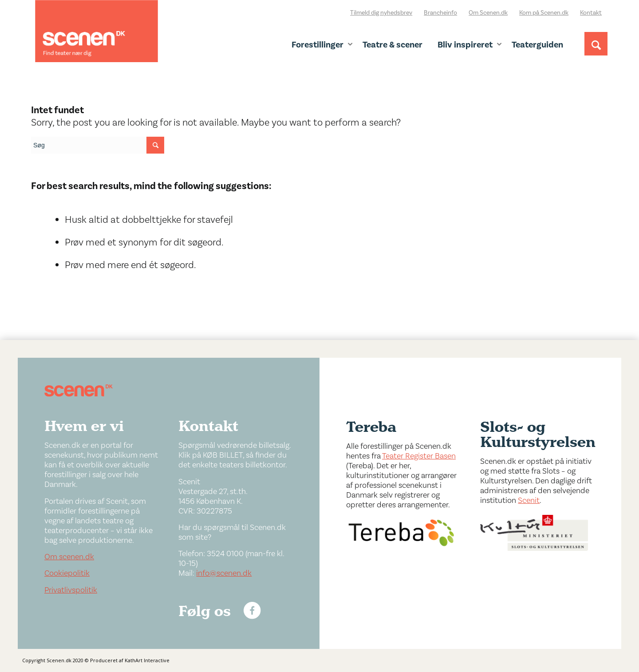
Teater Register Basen (419, 456)
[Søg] (596, 52)
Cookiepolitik (67, 573)
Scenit (529, 500)
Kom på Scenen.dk (544, 13)
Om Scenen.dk (488, 13)
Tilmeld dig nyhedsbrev (381, 13)
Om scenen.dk (69, 557)
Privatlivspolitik (71, 590)
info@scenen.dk (224, 573)
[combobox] (98, 145)
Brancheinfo (440, 13)
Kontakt (591, 13)
